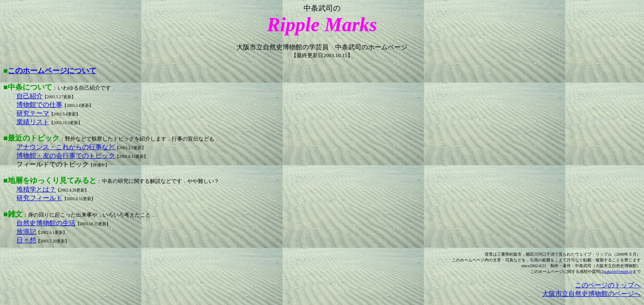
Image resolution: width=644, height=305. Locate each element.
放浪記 (26, 232)
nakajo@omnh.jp (618, 271)
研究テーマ (33, 113)
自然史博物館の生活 (46, 223)
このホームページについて (52, 71)
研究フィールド (39, 198)
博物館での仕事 (39, 105)
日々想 (26, 240)
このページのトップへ (608, 285)
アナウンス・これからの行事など (66, 147)
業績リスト (33, 122)
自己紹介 (30, 96)
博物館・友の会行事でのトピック (66, 156)
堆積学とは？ (36, 189)
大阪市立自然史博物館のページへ (591, 294)
